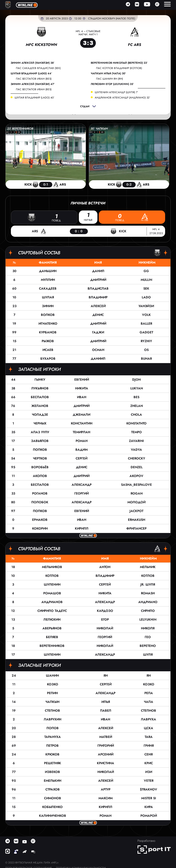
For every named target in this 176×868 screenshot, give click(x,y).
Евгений (82, 380)
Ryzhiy (146, 341)
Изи (149, 772)
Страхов (53, 789)
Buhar (146, 359)
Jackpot (136, 511)
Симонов (53, 798)
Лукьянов (40, 388)
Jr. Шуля (148, 585)
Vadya (136, 450)
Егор (105, 620)
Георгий (81, 493)
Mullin (146, 280)
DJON (136, 380)
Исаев (48, 350)
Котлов (52, 576)
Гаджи (98, 332)
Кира (149, 807)
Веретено (148, 646)
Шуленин (52, 585)
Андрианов (52, 602)
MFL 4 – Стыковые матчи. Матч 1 (88, 33)
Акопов (40, 476)
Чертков (40, 458)
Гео (148, 637)
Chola (136, 415)
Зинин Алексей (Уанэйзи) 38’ (33, 63)
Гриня (149, 746)
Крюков (52, 754)
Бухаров (48, 359)
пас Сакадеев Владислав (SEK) (38, 68)
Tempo (136, 432)
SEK (146, 289)
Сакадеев (48, 289)
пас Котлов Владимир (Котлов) (119, 68)
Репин (52, 693)
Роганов (40, 493)
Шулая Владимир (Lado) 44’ (31, 74)
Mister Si (149, 798)
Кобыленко (52, 807)
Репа (149, 693)
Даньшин (48, 271)
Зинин (48, 306)
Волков (48, 315)
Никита (82, 388)
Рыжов (48, 341)
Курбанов (48, 332)
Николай (105, 628)
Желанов (40, 406)
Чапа (149, 702)
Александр (82, 485)
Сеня (149, 754)
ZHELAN (137, 406)
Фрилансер (136, 528)
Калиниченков (53, 816)
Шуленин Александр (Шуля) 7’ (116, 92)
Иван (82, 397)
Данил (98, 271)
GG (146, 271)
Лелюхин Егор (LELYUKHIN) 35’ (112, 84)
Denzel (137, 467)
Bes (136, 397)
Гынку (40, 380)
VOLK (146, 315)
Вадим (81, 450)
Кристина (106, 763)
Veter (149, 781)
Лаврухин (53, 719)
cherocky (137, 458)
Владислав (98, 289)
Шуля (148, 655)
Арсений (106, 754)
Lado (146, 297)
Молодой (136, 502)
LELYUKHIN (148, 620)
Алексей (98, 306)
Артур (106, 789)
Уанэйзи (146, 306)
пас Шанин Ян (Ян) (110, 79)
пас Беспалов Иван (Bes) (34, 79)
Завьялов (40, 441)
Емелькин (53, 781)
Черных (40, 423)
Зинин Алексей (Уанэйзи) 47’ (33, 84)
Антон (105, 567)
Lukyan (137, 388)
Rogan (137, 493)
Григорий (106, 746)
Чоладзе (40, 415)
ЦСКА (149, 728)
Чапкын (52, 702)
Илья (106, 702)
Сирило (148, 611)
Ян (106, 676)
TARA (149, 737)
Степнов (52, 711)
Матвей (106, 737)
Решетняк (53, 763)
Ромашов (52, 593)
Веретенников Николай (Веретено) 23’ (119, 63)
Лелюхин (52, 620)
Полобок (40, 502)
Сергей (81, 458)
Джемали (81, 415)
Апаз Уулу (40, 432)
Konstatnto (136, 423)
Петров (52, 746)
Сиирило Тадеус (52, 611)
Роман (82, 441)
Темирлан (81, 432)
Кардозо (105, 611)
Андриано (148, 602)
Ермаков (40, 520)
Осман (98, 350)
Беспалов (40, 397)
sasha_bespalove (136, 485)
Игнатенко (48, 324)
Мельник (148, 567)
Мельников (52, 567)
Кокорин (40, 528)
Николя (148, 628)
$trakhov (149, 789)
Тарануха (53, 737)
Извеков (52, 772)
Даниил (98, 359)
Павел (106, 711)
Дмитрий (98, 280)
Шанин (52, 676)
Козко (53, 684)
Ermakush (137, 520)
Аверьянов (52, 628)
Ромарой (149, 816)
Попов (53, 728)
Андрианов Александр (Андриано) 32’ (123, 98)
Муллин (48, 280)
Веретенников (52, 646)
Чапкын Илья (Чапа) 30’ (108, 74)
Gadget (146, 332)
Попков (40, 450)
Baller (146, 324)
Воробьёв (40, 467)
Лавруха (149, 719)
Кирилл (82, 528)
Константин (82, 423)
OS (146, 350)
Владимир (98, 297)
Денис (98, 315)
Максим (106, 798)
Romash (148, 593)
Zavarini (136, 441)
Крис (149, 763)
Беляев (52, 637)
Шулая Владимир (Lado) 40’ (35, 98)
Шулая (48, 297)
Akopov (136, 476)
